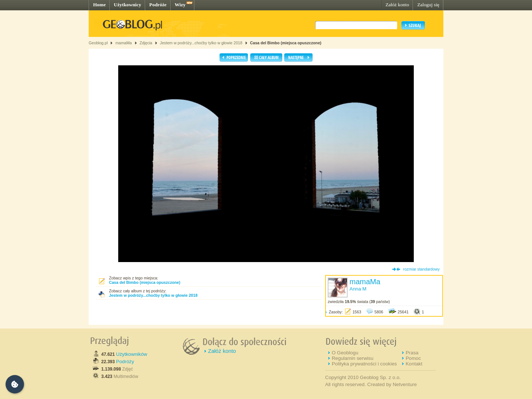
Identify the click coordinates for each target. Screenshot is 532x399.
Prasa (412, 353)
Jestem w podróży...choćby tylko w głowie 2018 (201, 43)
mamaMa (123, 43)
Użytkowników (132, 354)
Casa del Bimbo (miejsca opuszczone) (286, 43)
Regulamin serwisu (353, 358)
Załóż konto (397, 5)
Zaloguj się (428, 5)
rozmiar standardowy (421, 269)
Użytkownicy (127, 5)
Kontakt (414, 364)
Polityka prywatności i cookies (364, 364)
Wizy (180, 5)
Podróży (125, 362)
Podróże (158, 5)
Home (99, 5)
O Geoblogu (345, 353)
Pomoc (413, 358)
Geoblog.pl (98, 43)
